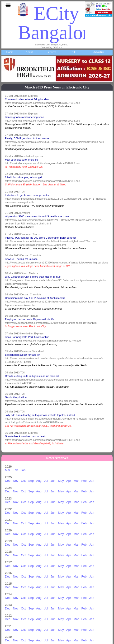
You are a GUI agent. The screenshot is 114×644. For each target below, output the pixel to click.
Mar (8, 470)
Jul (46, 481)
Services (51, 52)
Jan (23, 470)
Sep (31, 481)
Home (10, 52)
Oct (23, 481)
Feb (15, 470)
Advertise (99, 52)
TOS (74, 52)
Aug (39, 481)
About (29, 52)
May (61, 481)
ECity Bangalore (58, 23)
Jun (53, 481)
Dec (8, 481)
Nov (16, 481)
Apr (69, 481)
